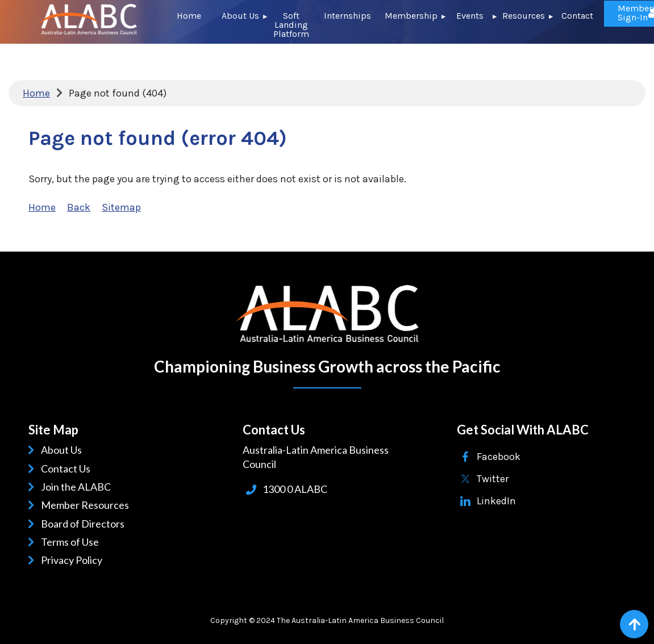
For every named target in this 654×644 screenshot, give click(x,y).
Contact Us (68, 469)
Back (79, 207)
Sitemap (121, 207)
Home (36, 93)
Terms (57, 542)
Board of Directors (85, 524)
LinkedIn (496, 501)
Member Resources (87, 505)
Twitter (493, 479)
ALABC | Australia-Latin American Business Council (327, 314)
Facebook (499, 457)
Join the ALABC (78, 487)
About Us (63, 450)
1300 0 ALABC (295, 489)
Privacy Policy (74, 560)
